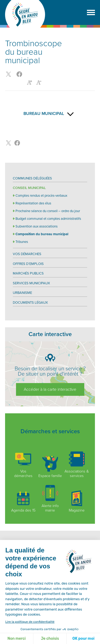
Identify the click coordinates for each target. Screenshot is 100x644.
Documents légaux (30, 303)
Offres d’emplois (28, 264)
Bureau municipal (50, 114)
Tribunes (22, 242)
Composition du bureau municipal (42, 234)
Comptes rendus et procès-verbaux (41, 196)
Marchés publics (28, 273)
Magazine (77, 501)
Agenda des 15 (23, 501)
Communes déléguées (32, 178)
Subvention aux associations (37, 226)
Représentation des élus (33, 203)
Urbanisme (22, 293)
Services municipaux (31, 283)
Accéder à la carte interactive (50, 389)
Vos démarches (27, 254)
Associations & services (77, 464)
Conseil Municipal (29, 188)
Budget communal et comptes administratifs (48, 219)
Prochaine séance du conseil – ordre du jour (48, 211)
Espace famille (50, 467)
